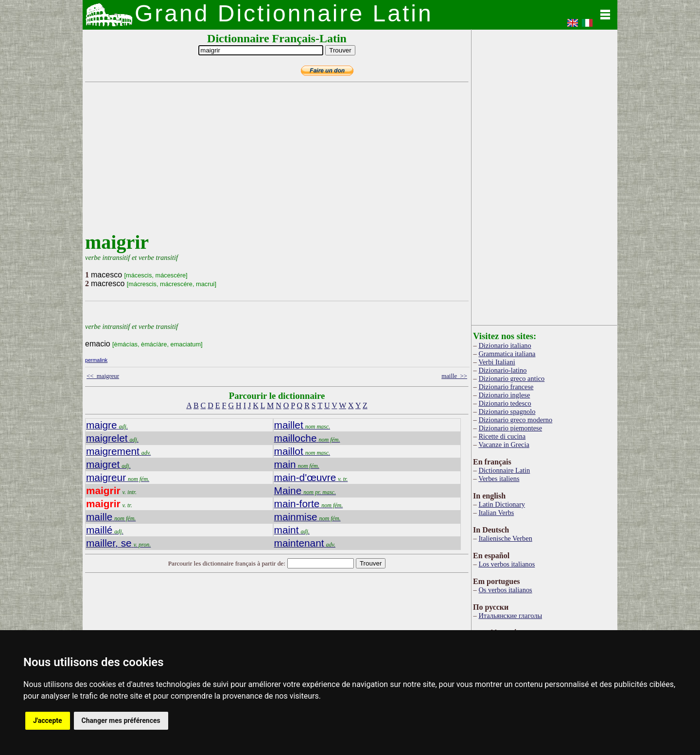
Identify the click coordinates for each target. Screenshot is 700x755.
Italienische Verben (505, 538)
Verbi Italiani (497, 362)
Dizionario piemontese (510, 428)
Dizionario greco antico (511, 378)
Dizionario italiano (505, 345)
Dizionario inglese (504, 395)
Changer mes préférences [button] (121, 721)
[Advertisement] (275, 163)
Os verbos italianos (505, 590)
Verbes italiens (499, 479)
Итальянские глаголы (510, 616)
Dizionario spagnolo (507, 412)
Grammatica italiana (507, 354)
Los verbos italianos (507, 564)
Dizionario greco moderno (515, 420)
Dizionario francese (506, 387)
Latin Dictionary (502, 504)
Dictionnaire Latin (504, 470)
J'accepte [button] (48, 721)
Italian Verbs (496, 513)
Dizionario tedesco (505, 403)
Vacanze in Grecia (504, 445)
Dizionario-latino (502, 370)
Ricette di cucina (502, 436)
